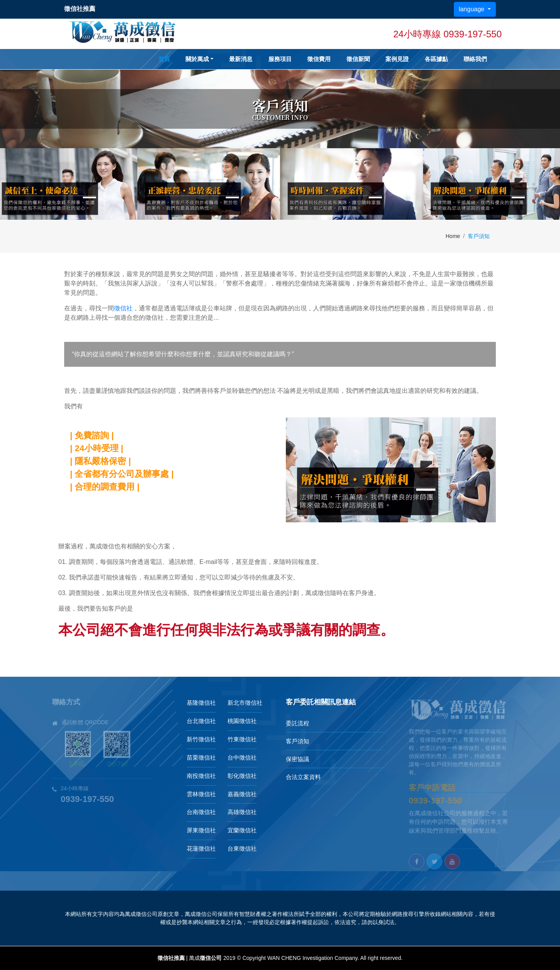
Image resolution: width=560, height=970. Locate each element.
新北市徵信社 (245, 703)
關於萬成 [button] (197, 59)
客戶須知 (297, 741)
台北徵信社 (201, 721)
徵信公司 (211, 958)
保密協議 (297, 759)
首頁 (164, 59)
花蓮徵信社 (201, 848)
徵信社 (123, 308)
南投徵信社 (201, 776)
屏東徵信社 (201, 830)
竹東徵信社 (242, 739)
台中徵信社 (242, 757)
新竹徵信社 (201, 739)
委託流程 (297, 723)
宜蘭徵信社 (242, 830)
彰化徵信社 (242, 776)
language (472, 9)
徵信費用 (319, 59)
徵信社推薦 (171, 958)
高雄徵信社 (242, 812)
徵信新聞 (358, 59)
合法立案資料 (303, 777)
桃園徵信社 (242, 721)
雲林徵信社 (201, 794)
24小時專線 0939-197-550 (447, 34)
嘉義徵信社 (242, 794)
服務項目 (280, 59)
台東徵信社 (242, 848)
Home (453, 236)
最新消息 (241, 59)
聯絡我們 (475, 59)
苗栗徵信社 (201, 757)
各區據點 (436, 59)
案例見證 (397, 59)
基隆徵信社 (201, 703)
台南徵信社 (201, 812)
